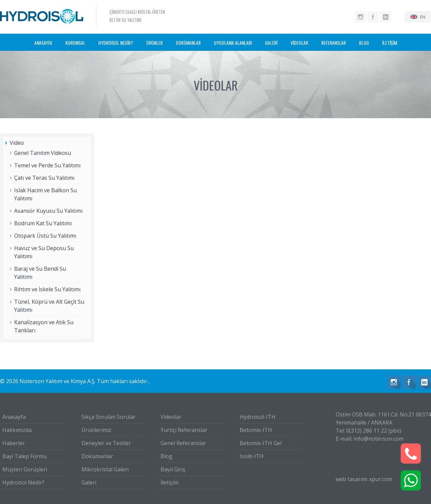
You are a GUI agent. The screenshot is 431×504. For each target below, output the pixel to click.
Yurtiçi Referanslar (184, 430)
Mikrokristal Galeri (105, 469)
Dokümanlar (97, 456)
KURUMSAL (75, 43)
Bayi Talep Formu (25, 456)
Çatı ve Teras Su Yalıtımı (44, 178)
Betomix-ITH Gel (261, 443)
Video (17, 143)
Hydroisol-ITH (258, 417)
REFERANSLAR (334, 43)
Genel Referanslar (183, 443)
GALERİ (271, 43)
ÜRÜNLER (154, 43)
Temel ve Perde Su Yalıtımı (47, 165)
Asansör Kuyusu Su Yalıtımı (48, 211)
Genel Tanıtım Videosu (43, 153)
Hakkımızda (17, 430)
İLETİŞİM (390, 43)
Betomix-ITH (256, 430)
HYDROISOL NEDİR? (116, 43)
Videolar (171, 417)
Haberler (14, 443)
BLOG (364, 43)
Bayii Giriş (173, 469)
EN (423, 17)
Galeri (89, 482)
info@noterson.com (378, 439)
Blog (167, 456)
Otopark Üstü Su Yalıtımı (45, 236)
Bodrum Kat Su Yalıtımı (43, 223)
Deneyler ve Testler (106, 443)
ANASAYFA (43, 43)
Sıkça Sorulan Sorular (109, 417)
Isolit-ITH (252, 456)
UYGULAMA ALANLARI (233, 43)
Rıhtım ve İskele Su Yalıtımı (47, 289)
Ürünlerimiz (96, 430)
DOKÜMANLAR (188, 43)
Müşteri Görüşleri (25, 469)
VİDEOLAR (299, 43)
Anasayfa (14, 417)
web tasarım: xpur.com (364, 479)
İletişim (170, 482)
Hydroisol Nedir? (23, 482)
